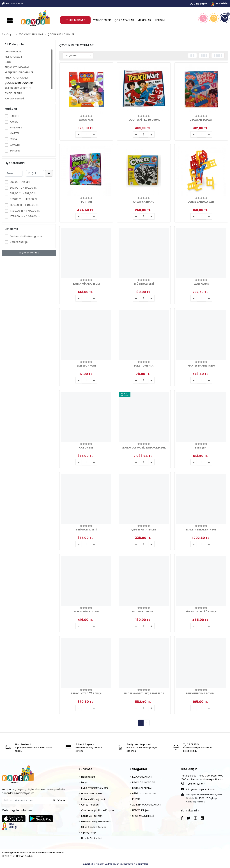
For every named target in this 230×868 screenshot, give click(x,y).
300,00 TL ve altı (20, 182)
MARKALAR (144, 20)
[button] (200, 4)
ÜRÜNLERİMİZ (75, 20)
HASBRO (15, 116)
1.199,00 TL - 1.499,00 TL (24, 205)
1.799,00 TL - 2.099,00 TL (25, 217)
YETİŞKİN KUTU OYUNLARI (19, 72)
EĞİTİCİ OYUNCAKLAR (144, 794)
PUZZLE (136, 799)
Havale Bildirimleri (92, 838)
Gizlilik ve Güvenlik (92, 794)
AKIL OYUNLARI (13, 57)
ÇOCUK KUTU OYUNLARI (19, 83)
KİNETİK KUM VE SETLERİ (18, 88)
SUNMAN (15, 151)
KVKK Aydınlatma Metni (95, 788)
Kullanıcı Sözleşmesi (93, 799)
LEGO (8, 62)
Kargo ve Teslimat (92, 816)
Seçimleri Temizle (29, 253)
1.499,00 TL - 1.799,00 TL (25, 211)
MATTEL (15, 133)
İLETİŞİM (160, 20)
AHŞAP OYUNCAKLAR (17, 67)
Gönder (59, 800)
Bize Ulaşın (189, 769)
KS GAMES (16, 128)
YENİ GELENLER (102, 20)
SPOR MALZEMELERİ (143, 816)
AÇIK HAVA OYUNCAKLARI (147, 805)
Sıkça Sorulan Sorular (94, 827)
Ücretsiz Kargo (19, 242)
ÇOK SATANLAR (124, 20)
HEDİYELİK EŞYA (141, 810)
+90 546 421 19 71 (193, 784)
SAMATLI (15, 145)
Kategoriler (138, 769)
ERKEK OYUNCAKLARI (144, 782)
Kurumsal (86, 769)
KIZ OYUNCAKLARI (142, 777)
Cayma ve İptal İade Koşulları (98, 810)
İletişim (85, 782)
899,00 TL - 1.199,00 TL (24, 199)
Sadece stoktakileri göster (26, 236)
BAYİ (219, 4)
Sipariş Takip (89, 833)
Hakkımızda (88, 777)
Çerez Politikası (90, 805)
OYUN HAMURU (14, 52)
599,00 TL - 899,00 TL (23, 193)
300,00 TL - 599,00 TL (23, 188)
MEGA (13, 139)
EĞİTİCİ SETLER (13, 93)
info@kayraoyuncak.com (198, 789)
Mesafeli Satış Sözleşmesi (96, 821)
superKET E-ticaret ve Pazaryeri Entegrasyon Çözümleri (115, 864)
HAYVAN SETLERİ (14, 99)
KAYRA (14, 122)
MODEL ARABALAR (142, 788)
